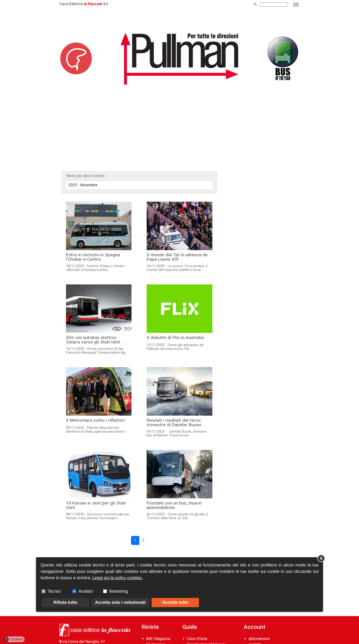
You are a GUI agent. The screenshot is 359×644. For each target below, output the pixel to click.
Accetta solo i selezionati (120, 602)
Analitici (86, 591)
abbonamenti (259, 639)
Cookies (13, 639)
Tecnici (54, 591)
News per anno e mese (85, 176)
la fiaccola (93, 4)
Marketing (119, 591)
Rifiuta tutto (65, 602)
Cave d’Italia (197, 639)
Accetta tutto (175, 602)
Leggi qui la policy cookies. (118, 578)
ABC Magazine (158, 639)
